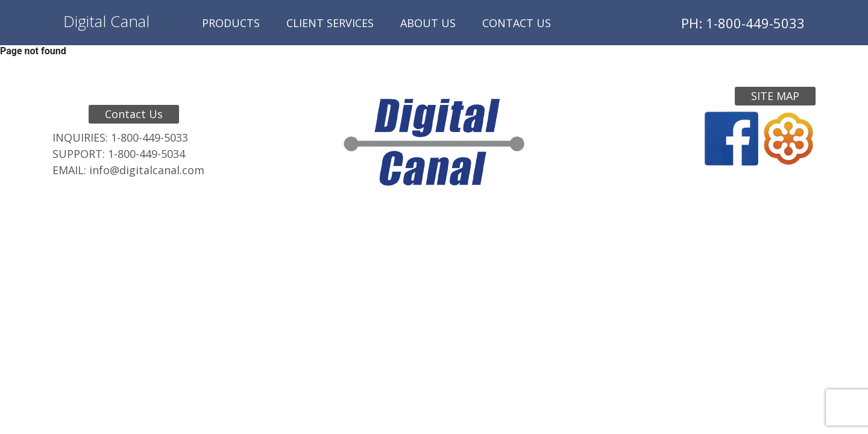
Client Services (330, 23)
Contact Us (517, 23)
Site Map (775, 96)
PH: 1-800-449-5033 (743, 23)
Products (231, 23)
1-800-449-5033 (149, 137)
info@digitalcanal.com (147, 170)
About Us (428, 23)
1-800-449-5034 (146, 154)
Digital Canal (106, 21)
